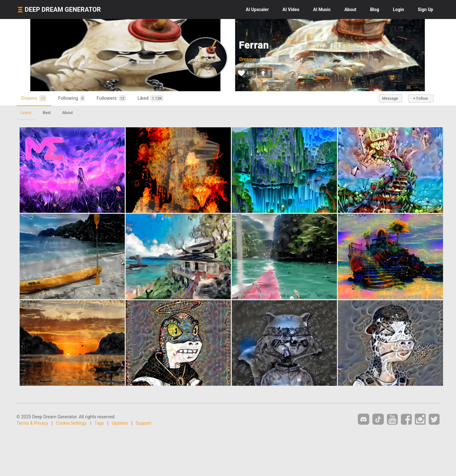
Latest (26, 113)
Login (399, 10)
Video (291, 10)
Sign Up (425, 10)
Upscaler (257, 10)
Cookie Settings (72, 423)
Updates (120, 423)
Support (144, 423)
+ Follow (421, 98)
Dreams (34, 98)
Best (47, 113)
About (350, 10)
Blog (375, 10)
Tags (99, 423)
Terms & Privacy (32, 423)
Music (322, 10)
